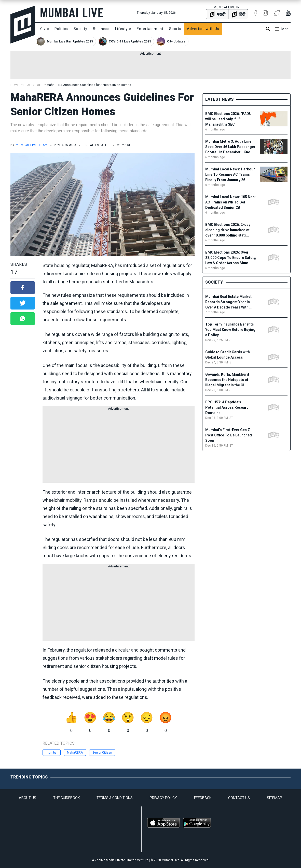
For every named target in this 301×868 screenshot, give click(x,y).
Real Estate (33, 85)
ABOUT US (28, 798)
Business (101, 29)
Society (80, 29)
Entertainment (150, 29)
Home (15, 85)
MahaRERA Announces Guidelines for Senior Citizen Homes (89, 85)
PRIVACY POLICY (163, 798)
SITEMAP (275, 798)
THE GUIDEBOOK (66, 798)
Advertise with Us (203, 29)
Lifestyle (123, 29)
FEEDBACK (203, 798)
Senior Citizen (102, 753)
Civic (45, 29)
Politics (61, 29)
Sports (175, 29)
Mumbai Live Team (32, 145)
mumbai (52, 753)
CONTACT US (239, 798)
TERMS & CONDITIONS (115, 798)
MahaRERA (75, 753)
